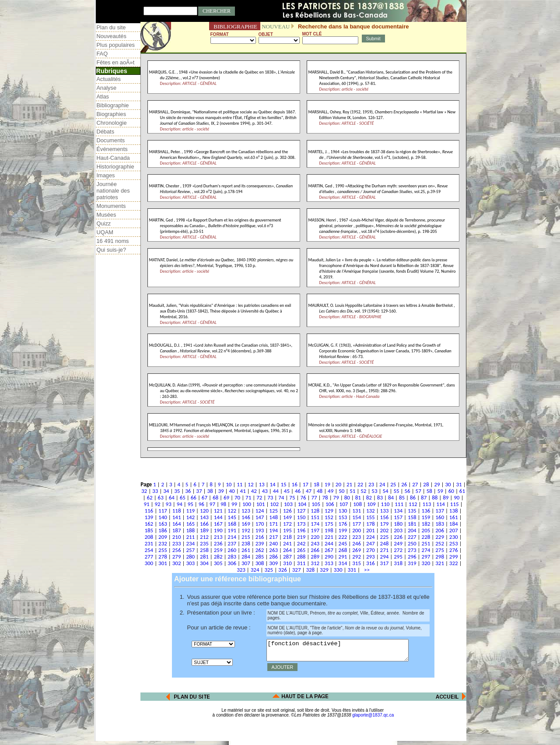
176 (343, 524)
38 (210, 491)
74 (281, 497)
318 (398, 563)
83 (380, 497)
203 (398, 530)
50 (341, 491)
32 (144, 491)
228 (426, 537)
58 (429, 491)
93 (169, 504)
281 (204, 557)
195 (287, 530)
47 (309, 491)
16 (295, 484)
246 (357, 543)
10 (229, 484)
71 (248, 497)
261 (246, 550)
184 (454, 524)
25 (393, 484)
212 (204, 537)
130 (343, 511)
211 (190, 537)
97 (212, 504)
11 (240, 484)
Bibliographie (113, 105)
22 (360, 484)
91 (146, 504)
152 (329, 517)
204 (412, 530)
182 (426, 524)
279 (177, 557)
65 (183, 497)
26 (404, 484)
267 (329, 550)
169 (246, 524)
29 (437, 484)
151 (315, 517)
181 (412, 524)
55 (396, 491)
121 (218, 511)
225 (385, 537)
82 (369, 497)
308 (260, 563)
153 (343, 517)
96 (201, 504)
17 (306, 484)
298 (440, 557)
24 (382, 484)
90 (457, 497)
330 (338, 570)
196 (301, 530)
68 (215, 497)
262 (260, 550)
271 (385, 550)
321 (440, 563)
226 (398, 537)
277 (149, 557)
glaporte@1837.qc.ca (373, 719)
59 (440, 491)
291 (343, 557)
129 (329, 511)
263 (273, 550)
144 (218, 517)
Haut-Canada (113, 158)
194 (273, 530)
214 (232, 537)
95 (191, 504)
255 (163, 550)
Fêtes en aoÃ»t (116, 62)
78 (325, 497)
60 (451, 491)
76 (303, 497)
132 (371, 511)
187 (177, 530)
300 (149, 563)
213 (218, 537)
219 (301, 537)
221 (329, 537)
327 (297, 570)
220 (315, 537)
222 (343, 537)
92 (158, 504)
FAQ (102, 54)
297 (426, 557)
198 (329, 530)
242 (301, 543)
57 (418, 491)
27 (415, 484)
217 (273, 537)
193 (260, 530)
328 (310, 570)
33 (155, 491)
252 (440, 543)
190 (218, 530)
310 (287, 563)
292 (357, 557)
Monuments (111, 206)
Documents (111, 140)
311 (301, 563)
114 (441, 504)
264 (287, 550)
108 (357, 504)
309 (273, 563)
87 (424, 497)
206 (440, 530)
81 (358, 497)
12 (250, 484)
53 (374, 491)
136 (426, 511)
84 (391, 497)
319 (412, 563)
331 (352, 570)
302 (177, 563)
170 (260, 524)
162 (149, 524)
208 (149, 537)
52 (363, 491)
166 (204, 524)
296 (412, 557)
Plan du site (111, 27)
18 (317, 484)
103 (288, 504)
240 (273, 543)
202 (385, 530)
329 (324, 570)
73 (270, 497)
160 (440, 517)
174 (315, 524)
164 (177, 524)
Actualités (109, 79)
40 (232, 491)
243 (315, 543)
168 (232, 524)
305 (218, 563)
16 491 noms (113, 241)
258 (204, 550)
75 (292, 497)
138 (454, 511)
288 (301, 557)
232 (163, 543)
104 (302, 504)
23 (371, 484)
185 (149, 530)
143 (204, 517)
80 (347, 497)
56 (408, 491)
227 (412, 537)
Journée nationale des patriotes (113, 191)
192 (246, 530)
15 (284, 484)
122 (232, 511)
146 (246, 517)
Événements (112, 149)
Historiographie (115, 167)
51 (352, 491)
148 (273, 517)
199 (343, 530)
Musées (107, 215)
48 (320, 491)
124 (260, 511)
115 (455, 504)
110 (385, 504)
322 (454, 563)
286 (273, 557)
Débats (106, 132)
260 (232, 550)
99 (234, 504)
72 (259, 497)
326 (283, 570)
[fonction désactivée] (345, 652)
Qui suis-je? (112, 250)
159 (426, 517)
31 (459, 484)
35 (177, 491)
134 (398, 511)
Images (106, 175)
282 (218, 557)
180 (398, 524)
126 (287, 511)
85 (402, 497)
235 (204, 543)
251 (426, 543)
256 (177, 550)
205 (426, 530)
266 (315, 550)
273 (412, 550)
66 (194, 497)
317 (385, 563)
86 (413, 497)
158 (412, 517)
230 (454, 537)
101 (261, 504)
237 (232, 543)
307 (246, 563)
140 (163, 517)
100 (247, 504)
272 (398, 550)
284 (246, 557)
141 (177, 517)
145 (232, 517)
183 (440, 524)
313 (329, 563)
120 (204, 511)
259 (218, 550)
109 (371, 504)
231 (149, 543)
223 (357, 537)
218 (287, 537)
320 (426, 563)
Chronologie (112, 123)
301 (163, 563)
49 (331, 491)
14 (272, 484)
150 (301, 517)
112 (413, 504)
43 (265, 491)
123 (246, 511)
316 (371, 563)
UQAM (105, 232)
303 (190, 563)
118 (177, 511)
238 (246, 543)
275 (440, 550)
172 (287, 524)
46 (298, 491)
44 (276, 491)
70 (237, 497)
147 (260, 517)
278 (163, 557)
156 (385, 517)
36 (188, 491)
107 (344, 504)
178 (371, 524)
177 (357, 524)
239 (260, 543)
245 (343, 543)
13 (261, 484)
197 (315, 530)
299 (454, 557)
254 (149, 550)
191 (232, 530)
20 (338, 484)
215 (246, 537)
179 (385, 524)
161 (454, 517)
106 (330, 504)
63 (161, 497)
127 (301, 511)
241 (287, 543)
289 (315, 557)
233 (177, 543)
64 (172, 497)
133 (385, 511)
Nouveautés (112, 36)
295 (398, 557)
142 (190, 517)
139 (149, 517)
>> (366, 570)
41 (243, 491)
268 (343, 550)
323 (241, 570)
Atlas (103, 97)
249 (398, 543)
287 (287, 557)
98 (223, 504)
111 (399, 504)
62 (150, 497)
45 (287, 491)
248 (385, 543)
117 (163, 511)
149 (287, 517)
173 (301, 524)
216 (260, 537)
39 (221, 491)
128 (315, 511)
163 (163, 524)
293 (371, 557)
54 (385, 491)
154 (357, 517)
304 (204, 563)
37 (199, 491)
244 (329, 543)
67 (205, 497)
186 (163, 530)
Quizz (104, 223)
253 (454, 543)
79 (336, 497)
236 (218, 543)
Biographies (112, 114)
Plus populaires (116, 45)
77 (314, 497)
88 (435, 497)
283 (232, 557)
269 (357, 550)
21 (349, 484)
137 (440, 511)
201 (371, 530)
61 (462, 491)
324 (255, 570)
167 (218, 524)
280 (190, 557)
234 (190, 543)
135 (412, 511)
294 (385, 557)
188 (190, 530)
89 (446, 497)
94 (180, 504)
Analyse (107, 88)
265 (301, 550)
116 (149, 511)
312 (315, 563)
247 (371, 543)
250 (412, 543)
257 (190, 550)
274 (426, 550)
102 (274, 504)
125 (273, 511)
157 (398, 517)
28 (426, 484)
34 (166, 491)
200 (357, 530)
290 (329, 557)
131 (357, 511)
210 (177, 537)
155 (371, 517)
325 (269, 570)
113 (427, 504)
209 (163, 537)
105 (316, 504)
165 (190, 524)
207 (454, 530)
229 (440, 537)
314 (343, 563)
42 (254, 491)
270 (371, 550)
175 (329, 524)
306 (232, 563)
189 (204, 530)
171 (273, 524)
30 (448, 484)
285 (260, 557)
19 (327, 484)
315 (357, 563)
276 (454, 550)
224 (371, 537)
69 (226, 497)
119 (190, 511)
